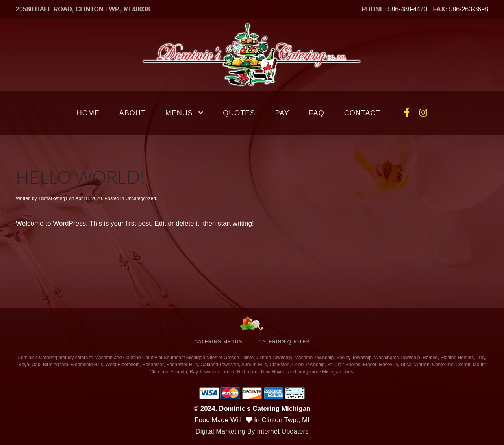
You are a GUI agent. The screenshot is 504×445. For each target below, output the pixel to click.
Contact (362, 113)
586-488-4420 (408, 9)
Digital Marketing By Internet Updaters (252, 431)
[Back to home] (252, 55)
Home (88, 113)
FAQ (317, 113)
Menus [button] (184, 113)
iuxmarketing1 (53, 198)
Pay (282, 113)
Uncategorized (141, 198)
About (132, 113)
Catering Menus (219, 342)
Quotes (239, 113)
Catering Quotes (284, 342)
